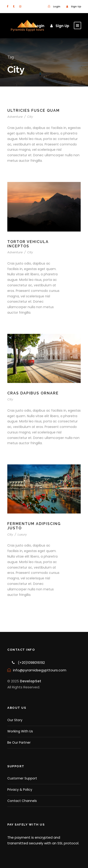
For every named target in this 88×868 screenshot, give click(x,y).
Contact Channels (22, 801)
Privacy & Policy (20, 790)
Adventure (15, 117)
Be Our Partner (19, 742)
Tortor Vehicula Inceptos (28, 244)
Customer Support (22, 778)
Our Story (15, 720)
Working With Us (20, 731)
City (30, 117)
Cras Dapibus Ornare (33, 393)
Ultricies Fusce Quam (33, 110)
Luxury (22, 534)
